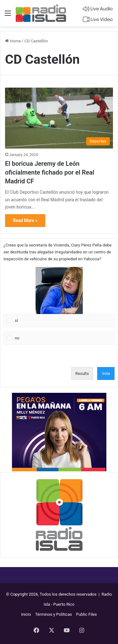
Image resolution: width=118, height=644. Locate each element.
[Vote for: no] (59, 338)
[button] (59, 290)
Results (82, 373)
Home (13, 41)
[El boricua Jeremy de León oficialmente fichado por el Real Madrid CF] (59, 118)
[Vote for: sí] (59, 297)
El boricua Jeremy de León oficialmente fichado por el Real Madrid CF (50, 172)
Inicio (26, 614)
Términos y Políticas (54, 614)
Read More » (25, 220)
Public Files (87, 614)
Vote (106, 373)
